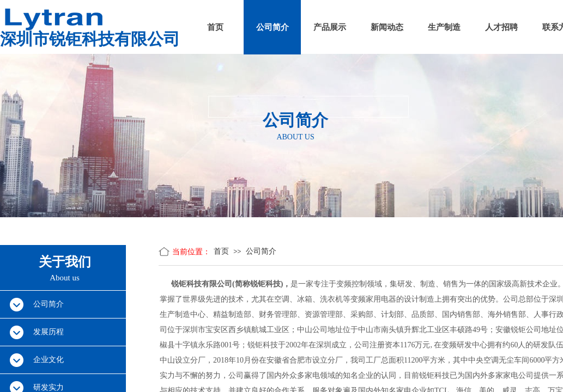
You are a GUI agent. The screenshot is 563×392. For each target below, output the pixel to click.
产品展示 (330, 27)
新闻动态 (387, 27)
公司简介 (273, 27)
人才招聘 (501, 27)
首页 (215, 27)
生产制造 (444, 27)
